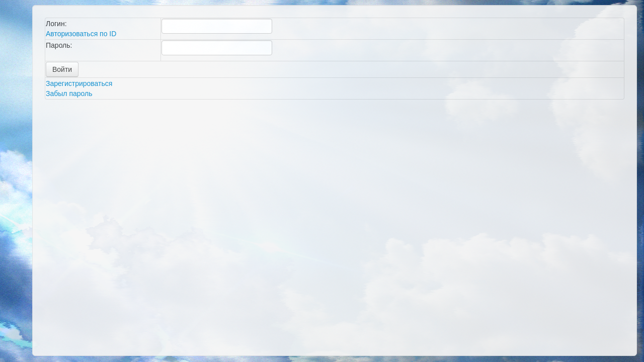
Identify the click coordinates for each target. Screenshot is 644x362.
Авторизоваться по (81, 34)
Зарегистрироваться (79, 83)
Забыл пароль (69, 94)
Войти (62, 69)
